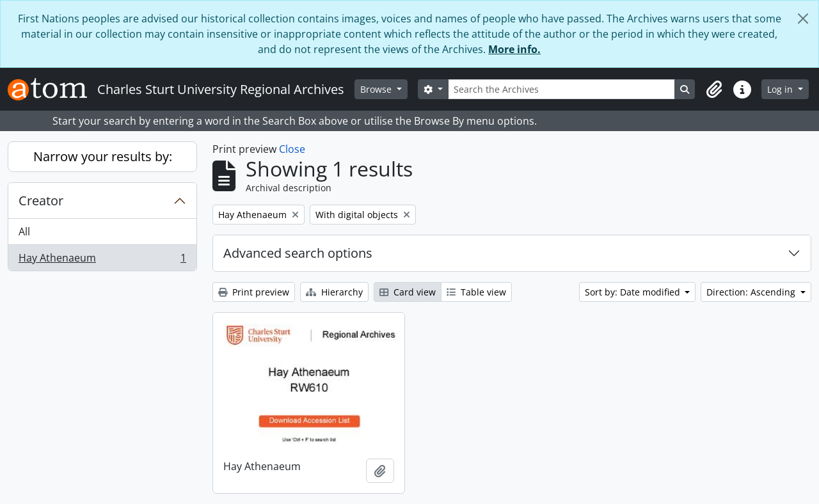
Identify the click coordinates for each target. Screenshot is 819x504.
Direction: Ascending (752, 292)
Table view (476, 292)
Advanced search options (298, 253)
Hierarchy (334, 292)
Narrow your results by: (103, 156)
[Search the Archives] (562, 89)
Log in (781, 89)
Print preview (254, 292)
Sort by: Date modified (634, 292)
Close (292, 149)
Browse (377, 89)
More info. (514, 49)
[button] (714, 90)
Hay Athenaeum (102, 260)
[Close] (803, 19)
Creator (41, 201)
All (24, 232)
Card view (408, 292)
